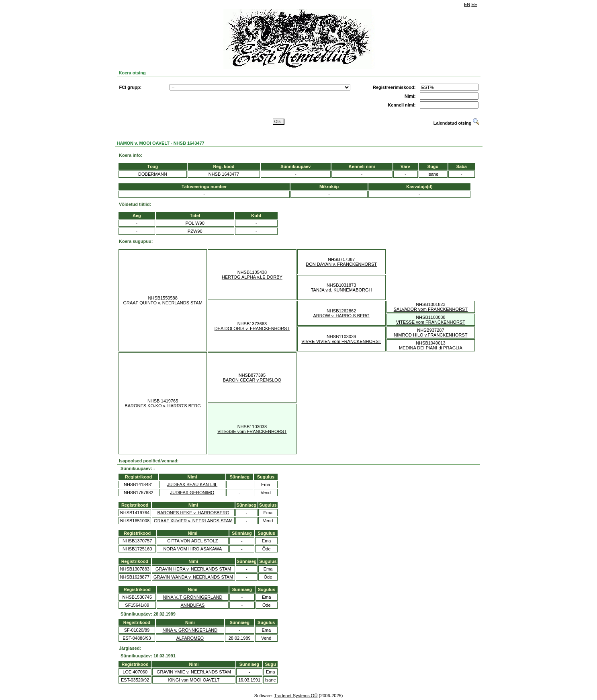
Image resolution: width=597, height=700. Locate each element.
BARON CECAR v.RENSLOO (252, 380)
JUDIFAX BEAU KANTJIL (192, 484)
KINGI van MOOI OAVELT (194, 680)
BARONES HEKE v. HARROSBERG (193, 513)
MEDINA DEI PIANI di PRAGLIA (431, 348)
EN (467, 4)
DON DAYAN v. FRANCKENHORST (341, 264)
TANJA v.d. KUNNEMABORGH (341, 290)
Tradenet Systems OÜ (296, 696)
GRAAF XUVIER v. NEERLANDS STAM (193, 521)
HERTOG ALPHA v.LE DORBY (252, 277)
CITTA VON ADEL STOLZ (192, 541)
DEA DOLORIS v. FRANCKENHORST (252, 328)
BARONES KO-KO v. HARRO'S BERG (163, 406)
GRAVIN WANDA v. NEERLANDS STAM (193, 577)
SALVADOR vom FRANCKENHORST (431, 309)
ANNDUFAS (192, 605)
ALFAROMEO (190, 638)
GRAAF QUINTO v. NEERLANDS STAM (163, 303)
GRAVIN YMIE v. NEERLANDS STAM (194, 672)
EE (474, 4)
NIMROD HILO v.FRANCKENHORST (430, 335)
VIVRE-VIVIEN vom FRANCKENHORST (341, 341)
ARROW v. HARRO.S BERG (341, 316)
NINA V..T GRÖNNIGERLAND (192, 597)
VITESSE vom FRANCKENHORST (431, 322)
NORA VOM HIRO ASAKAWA (192, 549)
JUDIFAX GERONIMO (192, 493)
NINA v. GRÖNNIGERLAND (190, 630)
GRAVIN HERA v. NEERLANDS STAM (193, 569)
